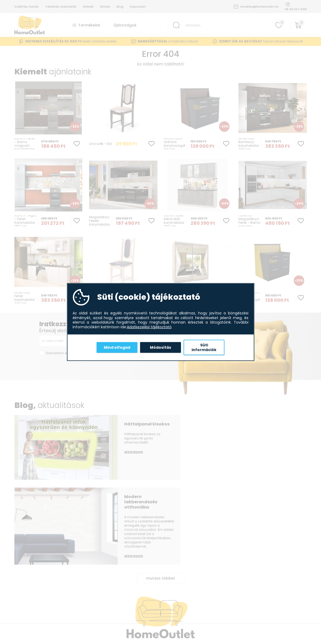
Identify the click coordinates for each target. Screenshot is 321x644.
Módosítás (160, 347)
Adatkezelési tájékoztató (149, 327)
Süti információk (204, 347)
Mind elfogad (117, 347)
